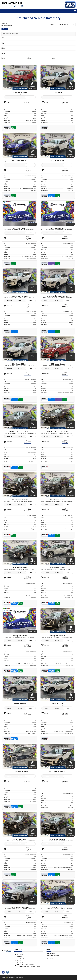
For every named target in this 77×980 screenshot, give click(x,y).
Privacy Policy (51, 953)
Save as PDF (50, 958)
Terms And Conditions (53, 956)
